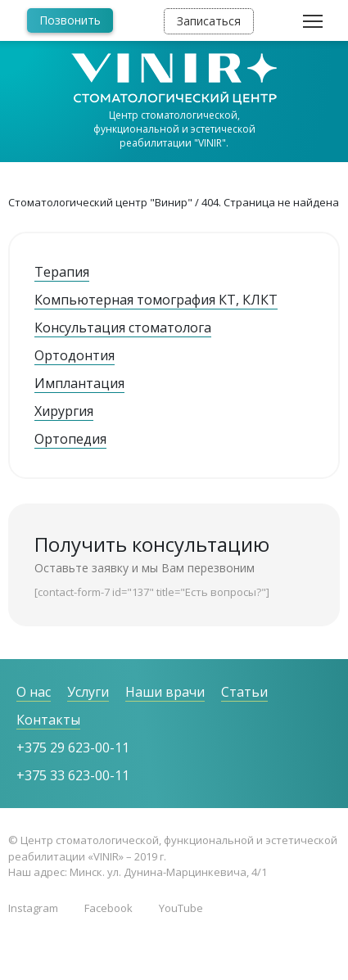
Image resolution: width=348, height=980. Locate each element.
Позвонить (70, 20)
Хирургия (64, 411)
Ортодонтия (75, 355)
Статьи (244, 692)
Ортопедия (70, 439)
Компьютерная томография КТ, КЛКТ (156, 300)
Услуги (88, 692)
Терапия (62, 272)
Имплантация (79, 383)
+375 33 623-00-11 (73, 775)
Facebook (108, 908)
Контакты (48, 720)
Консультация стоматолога (123, 327)
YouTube (181, 908)
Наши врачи (165, 692)
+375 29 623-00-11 (73, 747)
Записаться (209, 21)
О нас (34, 692)
